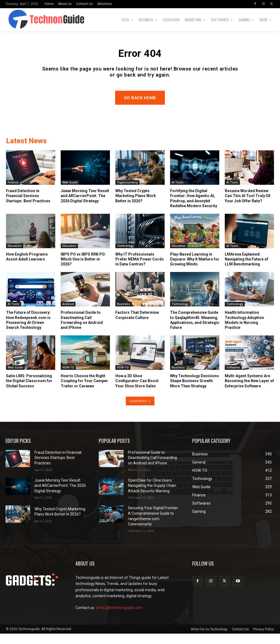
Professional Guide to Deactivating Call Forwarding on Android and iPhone (152, 468)
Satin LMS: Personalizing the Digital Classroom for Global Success (29, 391)
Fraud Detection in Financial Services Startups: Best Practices (28, 206)
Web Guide (70, 193)
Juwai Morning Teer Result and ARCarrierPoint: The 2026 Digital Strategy (85, 206)
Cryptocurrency (127, 193)
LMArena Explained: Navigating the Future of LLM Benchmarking (247, 270)
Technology (125, 256)
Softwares (233, 378)
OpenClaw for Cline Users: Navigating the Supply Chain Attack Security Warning (152, 496)
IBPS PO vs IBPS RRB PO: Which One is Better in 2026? (83, 270)
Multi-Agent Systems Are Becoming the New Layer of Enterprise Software (249, 391)
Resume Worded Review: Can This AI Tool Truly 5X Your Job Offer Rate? (248, 206)
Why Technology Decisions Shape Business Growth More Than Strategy (195, 391)
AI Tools (178, 193)
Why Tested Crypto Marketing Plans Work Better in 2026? (136, 206)
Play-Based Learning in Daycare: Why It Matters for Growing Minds (195, 270)
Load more (140, 411)
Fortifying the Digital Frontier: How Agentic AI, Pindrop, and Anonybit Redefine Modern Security (194, 209)
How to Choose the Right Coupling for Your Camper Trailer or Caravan (84, 391)
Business (124, 315)
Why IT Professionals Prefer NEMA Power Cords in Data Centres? (140, 270)
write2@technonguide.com (119, 618)
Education (15, 256)
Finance (13, 193)
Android (68, 315)
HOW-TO (68, 378)
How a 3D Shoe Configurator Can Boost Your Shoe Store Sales (137, 391)
